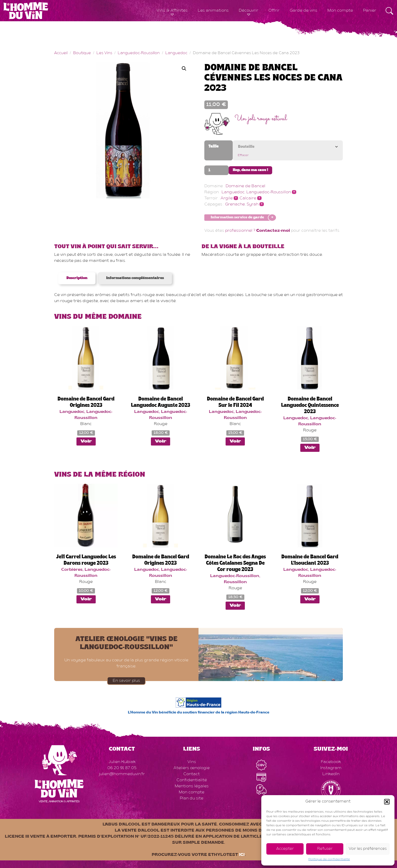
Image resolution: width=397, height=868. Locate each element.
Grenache (235, 204)
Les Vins (104, 53)
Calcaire (248, 198)
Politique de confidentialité (329, 859)
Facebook (331, 762)
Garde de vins (303, 11)
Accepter (285, 849)
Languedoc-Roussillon (139, 53)
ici (242, 855)
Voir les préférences (368, 849)
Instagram (331, 768)
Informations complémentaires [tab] (135, 278)
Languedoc (176, 53)
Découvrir (249, 11)
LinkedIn (331, 774)
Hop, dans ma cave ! (250, 170)
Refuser (325, 849)
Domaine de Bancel (245, 186)
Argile (227, 198)
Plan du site (192, 798)
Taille (213, 146)
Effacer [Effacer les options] (243, 155)
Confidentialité (192, 780)
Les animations (213, 11)
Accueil (61, 53)
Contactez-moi (273, 231)
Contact (192, 774)
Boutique (82, 53)
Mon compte (340, 11)
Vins (192, 762)
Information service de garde (237, 218)
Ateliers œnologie (192, 768)
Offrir (274, 11)
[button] (387, 802)
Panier (370, 11)
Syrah (253, 204)
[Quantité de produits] (216, 170)
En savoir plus (126, 681)
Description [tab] (77, 278)
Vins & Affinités (172, 11)
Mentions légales (192, 786)
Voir (86, 441)
